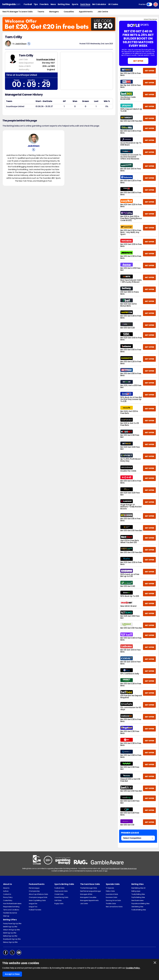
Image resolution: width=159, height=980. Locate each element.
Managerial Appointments (89, 900)
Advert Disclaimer (150, 19)
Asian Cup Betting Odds (37, 900)
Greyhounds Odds (61, 891)
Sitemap (6, 916)
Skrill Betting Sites (137, 907)
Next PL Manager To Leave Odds (18, 12)
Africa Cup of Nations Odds (38, 894)
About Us (6, 888)
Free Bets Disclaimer (10, 913)
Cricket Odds (59, 894)
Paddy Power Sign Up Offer (12, 924)
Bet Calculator (99, 4)
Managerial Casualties (88, 897)
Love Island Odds (112, 894)
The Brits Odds (111, 904)
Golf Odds (58, 900)
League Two (33, 907)
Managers (54, 12)
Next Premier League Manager (90, 891)
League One (33, 904)
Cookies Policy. (133, 968)
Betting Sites (64, 4)
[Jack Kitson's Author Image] (34, 139)
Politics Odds (110, 891)
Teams (41, 12)
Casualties (69, 12)
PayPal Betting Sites (138, 897)
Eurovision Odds (112, 897)
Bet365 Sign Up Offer (10, 927)
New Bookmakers (137, 900)
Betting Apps (136, 891)
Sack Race (85, 4)
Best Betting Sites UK (138, 888)
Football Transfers (35, 910)
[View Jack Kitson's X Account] (29, 44)
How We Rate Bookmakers (12, 904)
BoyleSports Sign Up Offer (12, 939)
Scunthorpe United (46, 60)
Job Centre (103, 12)
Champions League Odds (38, 897)
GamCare (105, 868)
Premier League (34, 888)
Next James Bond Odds (114, 907)
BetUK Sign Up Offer (10, 933)
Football (28, 4)
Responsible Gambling (11, 907)
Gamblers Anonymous (128, 868)
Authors (6, 891)
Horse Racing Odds (61, 897)
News (53, 4)
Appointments (86, 12)
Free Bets (44, 4)
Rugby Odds (59, 904)
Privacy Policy (8, 897)
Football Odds (59, 888)
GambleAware (114, 868)
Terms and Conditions (11, 910)
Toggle (149, 4)
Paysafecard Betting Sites (140, 904)
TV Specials (110, 888)
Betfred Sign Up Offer (10, 936)
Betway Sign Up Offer (10, 942)
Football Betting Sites (139, 910)
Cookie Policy (8, 900)
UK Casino (113, 4)
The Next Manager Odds (89, 888)
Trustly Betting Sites (138, 894)
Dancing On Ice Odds (113, 900)
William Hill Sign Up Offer (11, 930)
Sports (75, 4)
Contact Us (7, 894)
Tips (36, 4)
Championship (34, 891)
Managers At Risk (86, 894)
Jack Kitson (21, 44)
